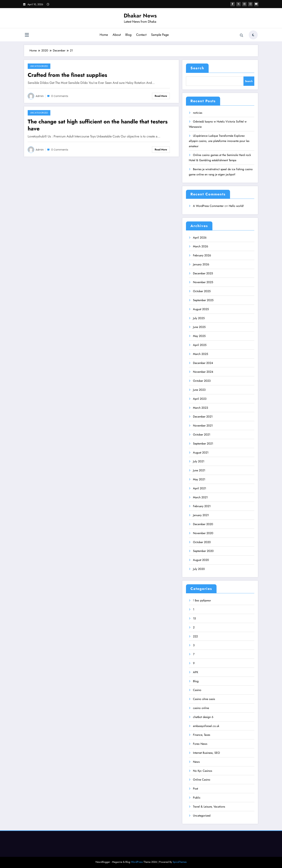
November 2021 (203, 426)
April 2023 (200, 399)
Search (197, 68)
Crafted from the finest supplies (67, 75)
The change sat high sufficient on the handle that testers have (98, 125)
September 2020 (203, 551)
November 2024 (203, 372)
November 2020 (203, 533)
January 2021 (201, 515)
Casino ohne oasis (204, 699)
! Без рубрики (202, 600)
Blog (128, 35)
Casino (197, 690)
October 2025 (202, 291)
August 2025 (201, 309)
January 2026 (201, 264)
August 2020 (201, 560)
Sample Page (160, 35)
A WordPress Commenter (208, 206)
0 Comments (60, 96)
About (117, 35)
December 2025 (203, 273)
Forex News (200, 744)
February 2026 (202, 255)
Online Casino (202, 780)
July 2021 (199, 461)
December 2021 (203, 417)
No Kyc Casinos (203, 771)
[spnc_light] (253, 35)
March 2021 (200, 497)
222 (195, 636)
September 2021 (203, 444)
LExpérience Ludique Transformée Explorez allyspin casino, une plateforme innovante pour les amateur (219, 141)
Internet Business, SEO (206, 753)
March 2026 (201, 246)
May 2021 (199, 479)
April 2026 (200, 238)
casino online (201, 708)
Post (195, 789)
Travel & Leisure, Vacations (209, 807)
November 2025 (203, 282)
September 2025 (203, 300)
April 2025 (200, 345)
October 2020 (202, 542)
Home (104, 35)
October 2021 (202, 435)
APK (196, 672)
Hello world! (236, 206)
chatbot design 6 (203, 717)
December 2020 (203, 524)
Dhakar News (140, 16)
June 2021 (199, 470)
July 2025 (199, 318)
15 (194, 618)
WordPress (137, 862)
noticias (198, 113)
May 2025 (199, 336)
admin (40, 96)
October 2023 (202, 381)
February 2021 (202, 506)
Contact (141, 35)
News (196, 762)
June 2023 (199, 390)
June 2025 (199, 327)
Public (197, 798)
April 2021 (200, 488)
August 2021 (201, 453)
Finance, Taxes (202, 735)
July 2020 (199, 569)
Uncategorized (39, 66)
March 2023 (201, 408)
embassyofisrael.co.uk (206, 726)
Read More (161, 96)
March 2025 (201, 354)
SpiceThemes (180, 862)
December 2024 (203, 363)
